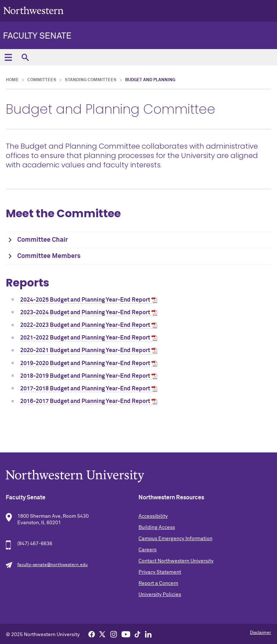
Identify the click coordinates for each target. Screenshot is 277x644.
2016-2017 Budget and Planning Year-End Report (85, 401)
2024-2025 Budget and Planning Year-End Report (85, 300)
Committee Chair (43, 240)
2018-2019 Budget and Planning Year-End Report (85, 376)
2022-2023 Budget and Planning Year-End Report (85, 325)
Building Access (157, 527)
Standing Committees (91, 80)
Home (12, 80)
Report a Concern (158, 583)
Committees (42, 80)
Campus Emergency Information (175, 539)
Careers (148, 550)
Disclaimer (261, 633)
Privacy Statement (160, 572)
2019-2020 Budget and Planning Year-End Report (85, 363)
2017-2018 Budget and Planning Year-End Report (85, 389)
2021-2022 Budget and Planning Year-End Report (85, 338)
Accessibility (153, 516)
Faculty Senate (37, 36)
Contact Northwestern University (176, 561)
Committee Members (49, 256)
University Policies (160, 595)
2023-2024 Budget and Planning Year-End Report (85, 312)
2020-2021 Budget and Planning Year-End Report (85, 350)
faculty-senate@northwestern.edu (52, 565)
